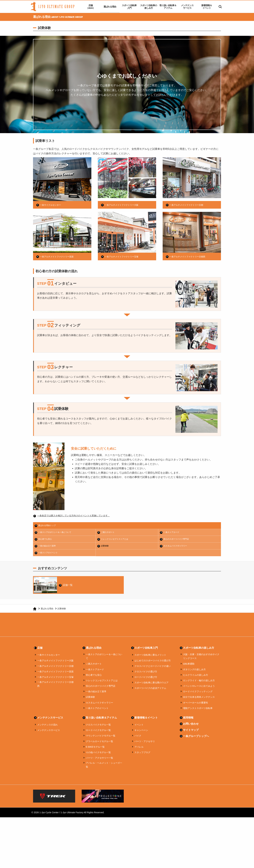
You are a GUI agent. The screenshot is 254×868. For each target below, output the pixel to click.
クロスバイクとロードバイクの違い (153, 668)
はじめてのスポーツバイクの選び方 (153, 662)
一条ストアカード (172, 532)
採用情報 (188, 719)
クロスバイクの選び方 (146, 673)
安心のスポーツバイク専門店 (177, 539)
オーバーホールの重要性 (196, 704)
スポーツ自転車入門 (129, 7)
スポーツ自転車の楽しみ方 (149, 7)
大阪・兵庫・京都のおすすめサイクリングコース (201, 658)
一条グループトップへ (196, 738)
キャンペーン (141, 732)
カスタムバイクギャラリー (176, 546)
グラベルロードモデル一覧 (99, 743)
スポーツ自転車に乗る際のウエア (151, 684)
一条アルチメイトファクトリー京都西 (189, 257)
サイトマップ (191, 732)
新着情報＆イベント (207, 7)
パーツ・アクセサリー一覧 (99, 760)
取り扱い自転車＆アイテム (168, 7)
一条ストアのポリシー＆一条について (56, 532)
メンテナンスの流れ (47, 726)
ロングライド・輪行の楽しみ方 (199, 682)
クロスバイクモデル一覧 (98, 726)
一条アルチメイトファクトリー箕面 (58, 257)
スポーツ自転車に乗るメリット (150, 657)
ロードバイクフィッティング (198, 693)
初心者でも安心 (46, 539)
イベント (139, 726)
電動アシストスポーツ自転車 (198, 710)
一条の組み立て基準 (48, 546)
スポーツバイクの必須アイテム (150, 690)
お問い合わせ (191, 726)
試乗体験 (105, 546)
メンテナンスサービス (187, 7)
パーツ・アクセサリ (145, 743)
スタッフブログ (142, 754)
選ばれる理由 (110, 7)
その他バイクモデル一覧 (98, 754)
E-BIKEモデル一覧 (95, 748)
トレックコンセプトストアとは (116, 539)
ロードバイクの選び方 (146, 679)
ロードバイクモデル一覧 (98, 732)
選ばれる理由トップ (48, 526)
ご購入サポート (109, 532)
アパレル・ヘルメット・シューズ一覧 (104, 767)
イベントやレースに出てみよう (199, 688)
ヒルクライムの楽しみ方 (196, 677)
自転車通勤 (189, 666)
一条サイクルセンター (51, 205)
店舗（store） (90, 7)
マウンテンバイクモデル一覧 (101, 737)
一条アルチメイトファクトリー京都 (188, 205)
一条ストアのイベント (49, 553)
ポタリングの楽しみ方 (194, 671)
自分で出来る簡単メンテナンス (199, 699)
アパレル (139, 748)
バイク (138, 737)
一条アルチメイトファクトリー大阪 (123, 205)
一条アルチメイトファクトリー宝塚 (123, 257)
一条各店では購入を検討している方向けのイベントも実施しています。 (79, 515)
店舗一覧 (68, 586)
